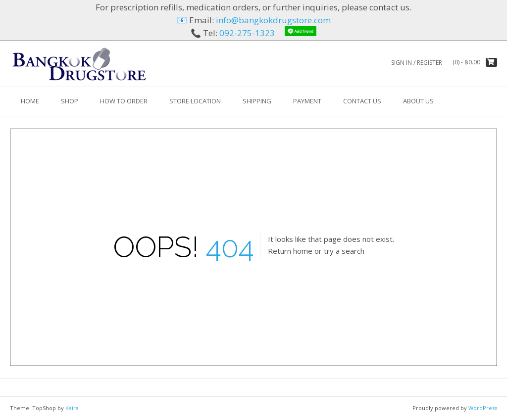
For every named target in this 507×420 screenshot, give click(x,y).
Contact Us (362, 101)
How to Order (124, 101)
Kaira (72, 408)
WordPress (483, 408)
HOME (30, 101)
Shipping (257, 101)
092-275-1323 (247, 33)
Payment (307, 101)
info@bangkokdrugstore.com (273, 20)
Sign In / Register (417, 63)
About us (418, 101)
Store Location (195, 101)
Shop (70, 101)
